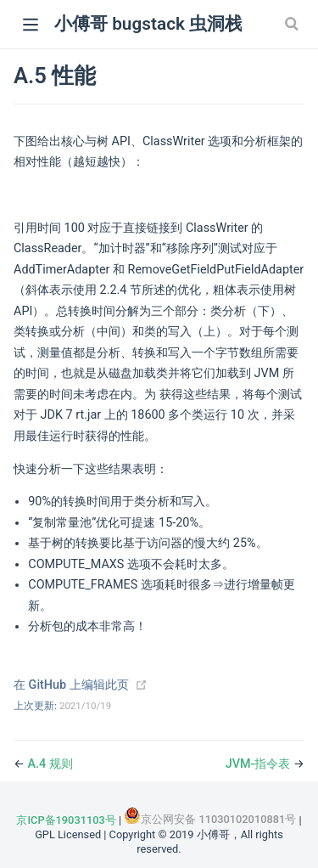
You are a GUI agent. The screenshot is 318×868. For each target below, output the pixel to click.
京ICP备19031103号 (66, 820)
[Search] (293, 24)
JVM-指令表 (259, 764)
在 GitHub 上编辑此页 (71, 685)
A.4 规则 (50, 764)
